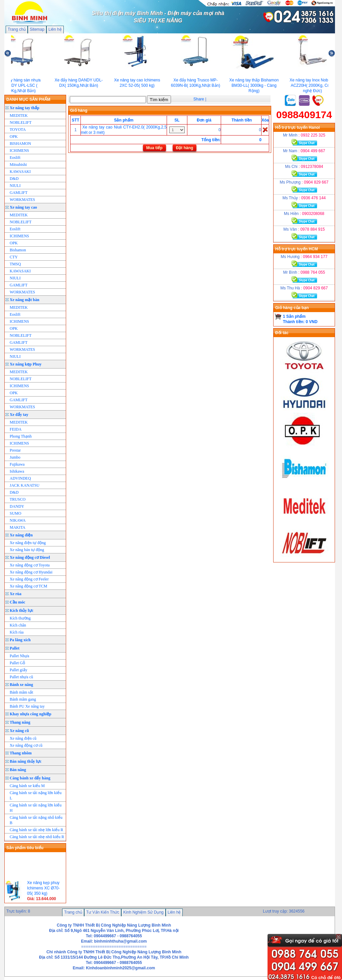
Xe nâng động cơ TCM (28, 586)
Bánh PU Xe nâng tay (27, 706)
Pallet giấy (19, 670)
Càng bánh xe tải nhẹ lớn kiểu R (36, 830)
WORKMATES (22, 200)
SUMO (16, 513)
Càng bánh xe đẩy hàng (30, 778)
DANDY (17, 506)
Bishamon (18, 250)
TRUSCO (18, 499)
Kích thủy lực (22, 610)
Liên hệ (55, 29)
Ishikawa (17, 471)
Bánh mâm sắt (21, 692)
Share (199, 99)
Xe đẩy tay (19, 415)
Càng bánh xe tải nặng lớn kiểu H (36, 808)
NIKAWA (18, 520)
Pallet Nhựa (19, 656)
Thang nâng (20, 722)
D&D (14, 179)
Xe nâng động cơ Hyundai (31, 572)
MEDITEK (19, 115)
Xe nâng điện (21, 535)
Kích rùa (17, 632)
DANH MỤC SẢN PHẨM (28, 99)
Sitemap (37, 29)
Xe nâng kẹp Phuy (26, 364)
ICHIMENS (19, 151)
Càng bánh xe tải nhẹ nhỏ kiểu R (37, 837)
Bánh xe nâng (21, 685)
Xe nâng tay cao (23, 207)
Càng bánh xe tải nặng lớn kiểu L (36, 795)
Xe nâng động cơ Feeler (29, 579)
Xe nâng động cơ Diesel (30, 557)
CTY (14, 257)
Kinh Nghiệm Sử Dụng (143, 912)
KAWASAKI (20, 172)
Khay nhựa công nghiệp (31, 714)
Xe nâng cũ (19, 731)
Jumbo (15, 457)
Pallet (15, 648)
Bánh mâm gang (23, 699)
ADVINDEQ (20, 478)
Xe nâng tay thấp (25, 108)
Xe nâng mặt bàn (25, 300)
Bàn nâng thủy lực (26, 761)
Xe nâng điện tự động (28, 543)
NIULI (15, 186)
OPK (14, 137)
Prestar (15, 450)
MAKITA (18, 527)
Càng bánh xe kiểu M (27, 786)
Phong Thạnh (21, 436)
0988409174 (304, 115)
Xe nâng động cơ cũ (26, 745)
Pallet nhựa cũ (21, 677)
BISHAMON (20, 144)
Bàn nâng (18, 770)
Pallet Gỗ (17, 663)
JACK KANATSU (25, 485)
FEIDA (16, 429)
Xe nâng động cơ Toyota (30, 565)
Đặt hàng (185, 148)
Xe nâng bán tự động (27, 550)
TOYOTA (18, 130)
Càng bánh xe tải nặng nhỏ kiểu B (36, 820)
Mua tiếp (154, 148)
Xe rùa (16, 594)
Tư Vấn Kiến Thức (103, 912)
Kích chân (18, 625)
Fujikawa (17, 464)
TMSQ (15, 264)
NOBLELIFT (21, 122)
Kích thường (20, 618)
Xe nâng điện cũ (23, 738)
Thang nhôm (21, 753)
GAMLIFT (19, 193)
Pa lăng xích (20, 640)
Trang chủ (17, 29)
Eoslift (15, 158)
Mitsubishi (18, 165)
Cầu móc (18, 602)
